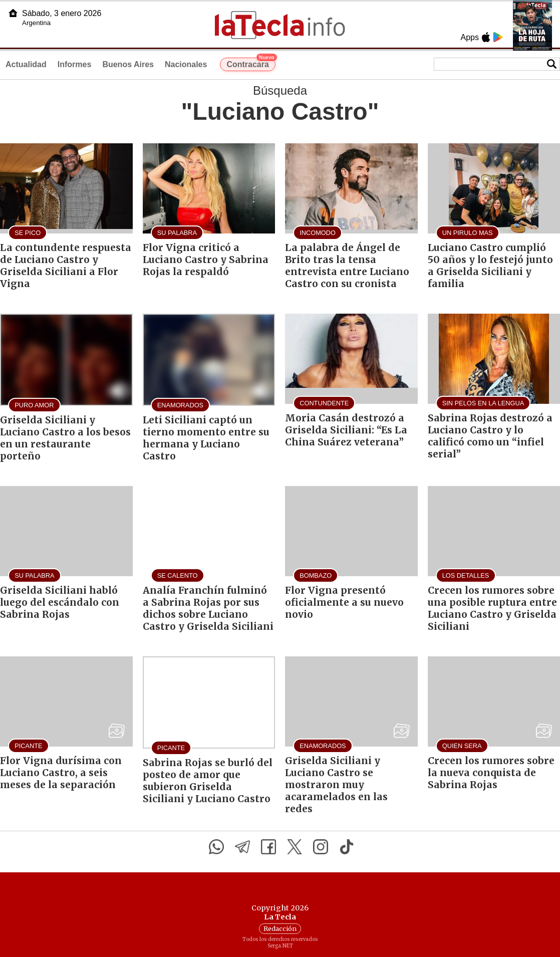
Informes (75, 64)
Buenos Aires (128, 64)
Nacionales (186, 64)
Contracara (251, 63)
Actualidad (26, 64)
